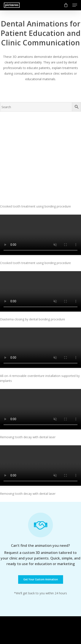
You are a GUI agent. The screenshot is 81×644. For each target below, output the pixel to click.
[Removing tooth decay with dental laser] (40, 375)
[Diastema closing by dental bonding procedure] (40, 257)
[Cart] (66, 5)
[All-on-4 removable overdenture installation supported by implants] (40, 313)
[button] (75, 5)
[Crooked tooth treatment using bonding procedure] (40, 142)
